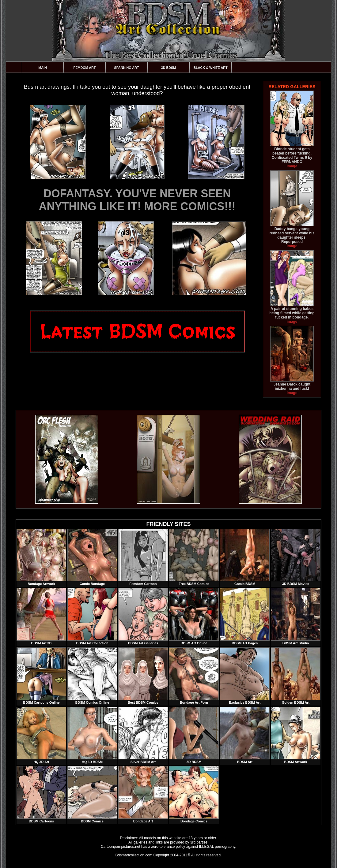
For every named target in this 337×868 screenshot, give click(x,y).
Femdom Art (85, 68)
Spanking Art (127, 68)
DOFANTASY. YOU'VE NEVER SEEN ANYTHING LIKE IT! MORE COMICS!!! (137, 200)
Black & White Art (210, 68)
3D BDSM (169, 68)
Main (43, 68)
